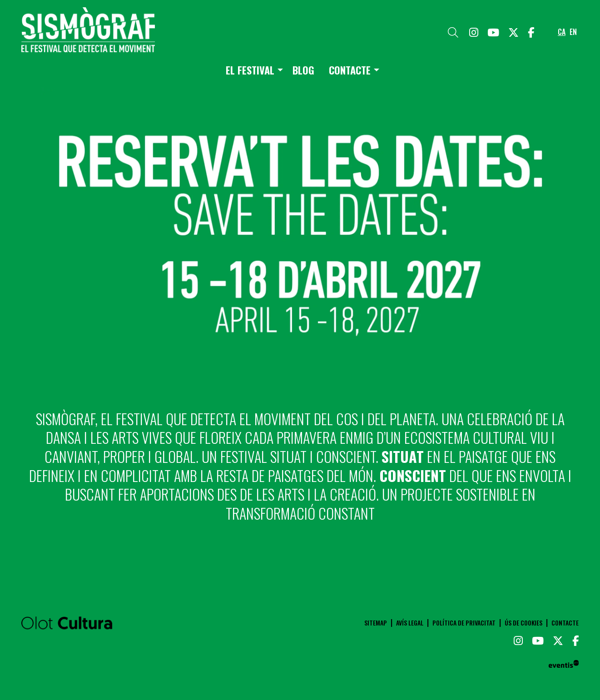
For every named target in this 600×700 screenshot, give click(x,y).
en (573, 32)
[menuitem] (474, 32)
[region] (300, 234)
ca (562, 32)
